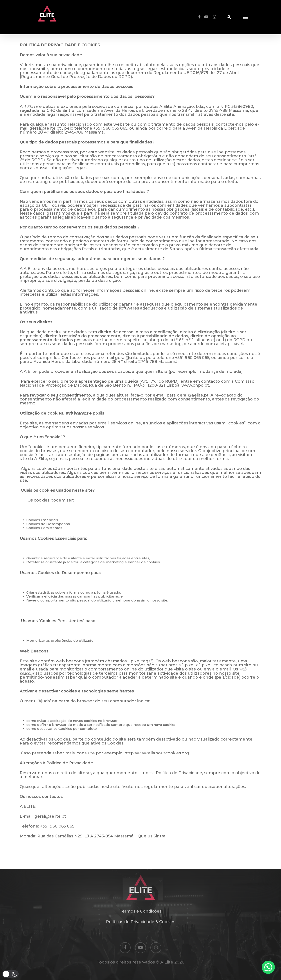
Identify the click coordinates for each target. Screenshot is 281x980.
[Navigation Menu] (246, 17)
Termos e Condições (140, 911)
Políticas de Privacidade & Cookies (141, 922)
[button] (268, 967)
